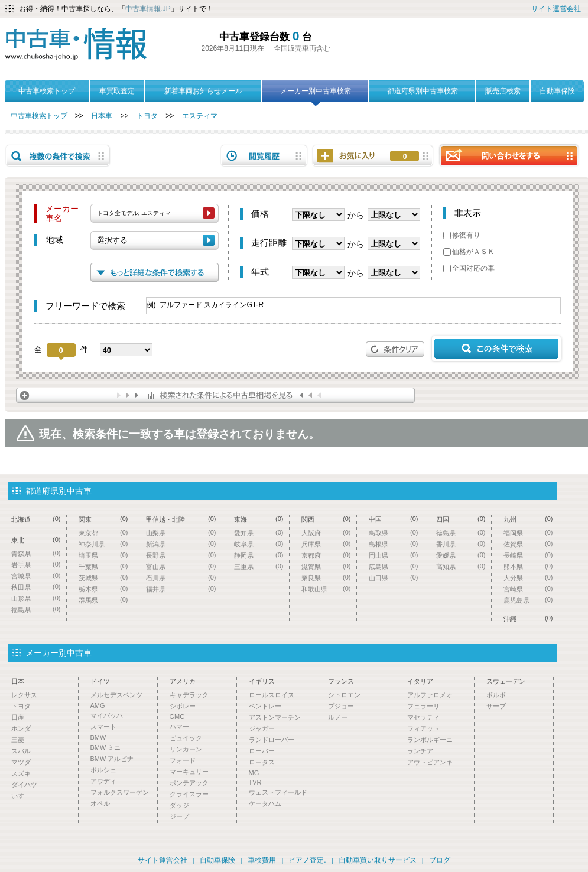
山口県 (394, 577)
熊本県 (528, 566)
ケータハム (265, 803)
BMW (98, 737)
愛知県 (259, 533)
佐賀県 (528, 544)
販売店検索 (503, 91)
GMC (177, 717)
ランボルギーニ (430, 740)
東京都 (103, 533)
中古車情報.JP (148, 9)
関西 (326, 519)
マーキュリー (189, 772)
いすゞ (21, 796)
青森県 (36, 553)
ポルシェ (103, 770)
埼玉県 (103, 555)
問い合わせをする (509, 155)
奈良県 (326, 577)
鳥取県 (394, 533)
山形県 (36, 598)
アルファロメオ (430, 695)
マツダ (21, 762)
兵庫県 (326, 544)
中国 (394, 519)
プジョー (341, 706)
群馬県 (103, 600)
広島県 (394, 566)
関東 (103, 519)
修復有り (462, 235)
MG (254, 773)
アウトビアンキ (430, 762)
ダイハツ (24, 785)
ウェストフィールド (278, 792)
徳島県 (461, 533)
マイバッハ (107, 715)
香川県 (461, 544)
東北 (36, 540)
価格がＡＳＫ (469, 252)
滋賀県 (326, 566)
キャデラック (189, 695)
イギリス (262, 681)
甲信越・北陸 (181, 519)
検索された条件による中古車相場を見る (215, 395)
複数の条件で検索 (58, 156)
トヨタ (147, 116)
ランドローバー (272, 740)
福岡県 (528, 533)
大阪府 (326, 533)
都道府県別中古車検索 (423, 91)
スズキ (21, 773)
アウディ (103, 781)
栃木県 (103, 589)
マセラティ (423, 717)
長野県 (181, 555)
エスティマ (200, 116)
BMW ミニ (106, 747)
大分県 (528, 577)
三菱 (18, 740)
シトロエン (344, 695)
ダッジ (179, 805)
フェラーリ (423, 706)
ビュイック (186, 738)
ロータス (262, 762)
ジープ (179, 816)
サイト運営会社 (556, 9)
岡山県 (394, 555)
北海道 (36, 519)
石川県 (181, 577)
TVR (255, 782)
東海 (259, 519)
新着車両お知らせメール (203, 91)
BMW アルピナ (112, 759)
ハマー (179, 727)
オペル (100, 803)
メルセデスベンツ (116, 695)
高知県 (461, 566)
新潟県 (181, 544)
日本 (18, 681)
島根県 (394, 544)
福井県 (181, 589)
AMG (98, 705)
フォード (183, 760)
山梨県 (181, 533)
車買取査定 (117, 91)
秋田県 (36, 587)
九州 (528, 519)
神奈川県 (103, 544)
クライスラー (189, 794)
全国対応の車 (469, 268)
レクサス (24, 695)
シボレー (183, 706)
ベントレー (265, 706)
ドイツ (100, 681)
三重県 (259, 566)
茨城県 (103, 577)
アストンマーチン (275, 717)
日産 (18, 717)
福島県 (36, 609)
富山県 (181, 566)
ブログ (440, 860)
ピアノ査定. (307, 860)
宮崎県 (528, 589)
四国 (461, 519)
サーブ (496, 706)
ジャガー (262, 728)
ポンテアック (189, 783)
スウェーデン (506, 681)
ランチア (420, 751)
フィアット (423, 728)
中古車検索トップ (47, 91)
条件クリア (395, 349)
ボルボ (496, 695)
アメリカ (183, 681)
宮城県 (36, 576)
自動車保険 (557, 91)
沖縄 (528, 618)
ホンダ (21, 728)
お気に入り (405, 157)
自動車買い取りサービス (378, 860)
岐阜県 (259, 544)
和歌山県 (326, 589)
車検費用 (262, 860)
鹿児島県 (528, 600)
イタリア (420, 681)
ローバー (262, 751)
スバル (21, 751)
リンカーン (186, 749)
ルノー (338, 717)
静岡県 (259, 555)
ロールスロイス (272, 695)
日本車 (102, 116)
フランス (341, 681)
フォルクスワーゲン (120, 792)
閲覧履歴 (264, 156)
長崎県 (528, 555)
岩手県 (36, 564)
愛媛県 (461, 555)
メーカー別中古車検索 (316, 95)
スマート (103, 727)
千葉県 (103, 566)
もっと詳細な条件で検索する (155, 272)
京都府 (326, 555)
